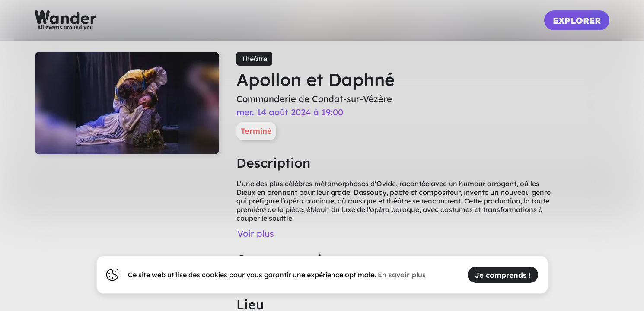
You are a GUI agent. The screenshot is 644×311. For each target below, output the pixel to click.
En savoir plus (402, 275)
